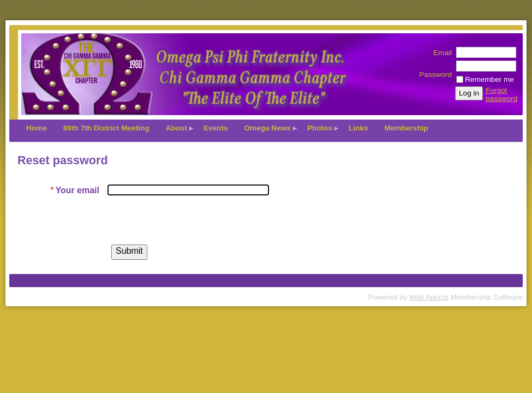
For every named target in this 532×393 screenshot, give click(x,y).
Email (440, 53)
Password (435, 70)
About (177, 128)
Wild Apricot (429, 297)
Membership (406, 128)
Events (216, 128)
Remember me (489, 79)
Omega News (268, 128)
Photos (320, 128)
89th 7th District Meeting (106, 128)
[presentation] (190, 220)
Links (358, 128)
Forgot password (501, 94)
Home (37, 128)
